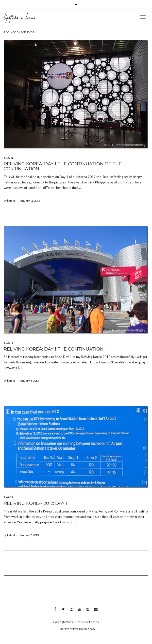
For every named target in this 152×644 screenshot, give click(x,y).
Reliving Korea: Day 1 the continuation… (55, 349)
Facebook (55, 612)
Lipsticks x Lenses (87, 622)
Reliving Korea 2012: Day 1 (35, 503)
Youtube (79, 612)
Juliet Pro (63, 629)
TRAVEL (9, 158)
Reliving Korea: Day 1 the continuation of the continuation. (63, 166)
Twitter (63, 612)
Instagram (71, 612)
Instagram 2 (88, 612)
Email (96, 612)
